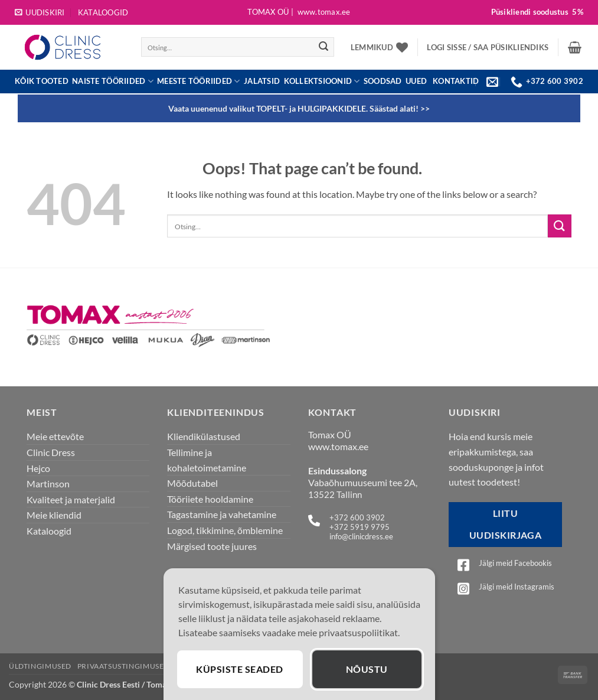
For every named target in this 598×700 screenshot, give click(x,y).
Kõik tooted (42, 81)
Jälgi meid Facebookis (515, 563)
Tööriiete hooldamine (210, 499)
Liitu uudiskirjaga (506, 524)
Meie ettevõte (55, 436)
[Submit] (323, 47)
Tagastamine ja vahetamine (222, 514)
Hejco (38, 468)
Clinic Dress (51, 452)
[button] (40, 12)
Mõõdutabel (192, 483)
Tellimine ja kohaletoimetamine (207, 460)
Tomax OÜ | (299, 12)
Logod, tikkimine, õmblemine (225, 530)
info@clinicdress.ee (361, 536)
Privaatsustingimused (123, 666)
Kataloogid (103, 12)
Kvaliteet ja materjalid (71, 499)
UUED (416, 81)
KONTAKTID (456, 81)
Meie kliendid (54, 515)
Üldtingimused (40, 666)
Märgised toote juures (212, 546)
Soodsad (383, 81)
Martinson (48, 484)
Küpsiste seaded (239, 669)
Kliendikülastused (204, 436)
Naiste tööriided (113, 81)
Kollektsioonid (322, 81)
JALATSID (262, 81)
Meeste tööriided (199, 81)
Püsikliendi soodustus (537, 12)
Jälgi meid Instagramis (517, 587)
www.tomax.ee (338, 446)
